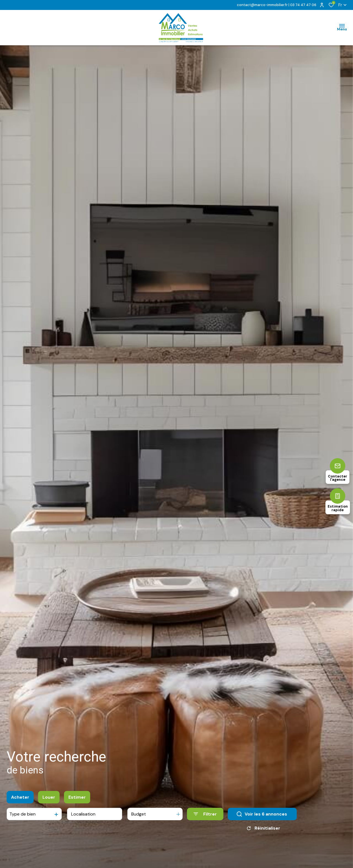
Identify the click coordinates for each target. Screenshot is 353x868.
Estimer (77, 801)
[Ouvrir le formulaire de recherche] (205, 818)
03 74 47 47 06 (303, 5)
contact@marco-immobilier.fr (262, 5)
